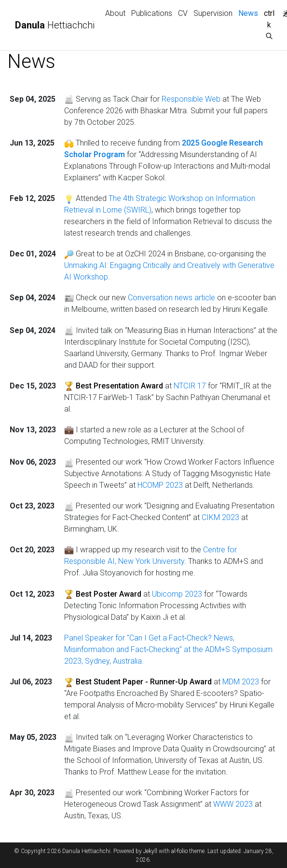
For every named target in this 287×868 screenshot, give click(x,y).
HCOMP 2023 (160, 485)
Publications (152, 13)
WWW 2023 (233, 804)
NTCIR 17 (190, 386)
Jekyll (150, 851)
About (115, 13)
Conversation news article (171, 298)
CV (183, 13)
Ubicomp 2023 (177, 594)
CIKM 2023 (220, 517)
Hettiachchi (55, 25)
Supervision (213, 13)
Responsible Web (191, 99)
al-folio (179, 851)
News (250, 13)
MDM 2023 (241, 682)
